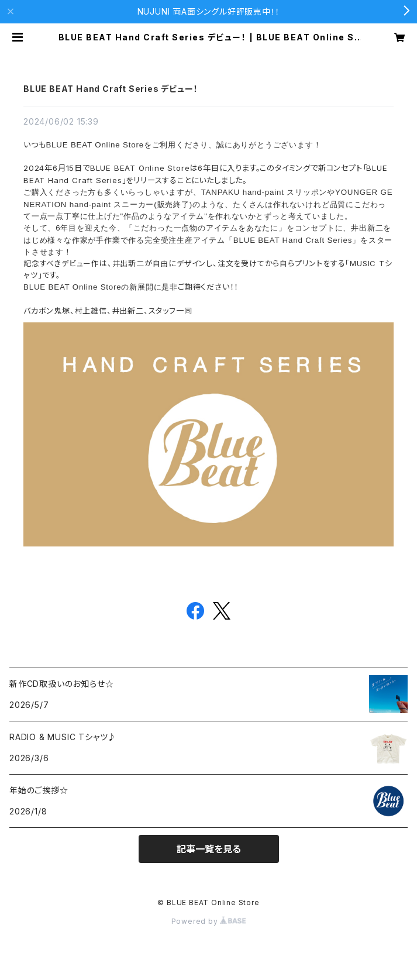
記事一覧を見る (209, 849)
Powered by (209, 921)
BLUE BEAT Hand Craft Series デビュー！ (111, 89)
